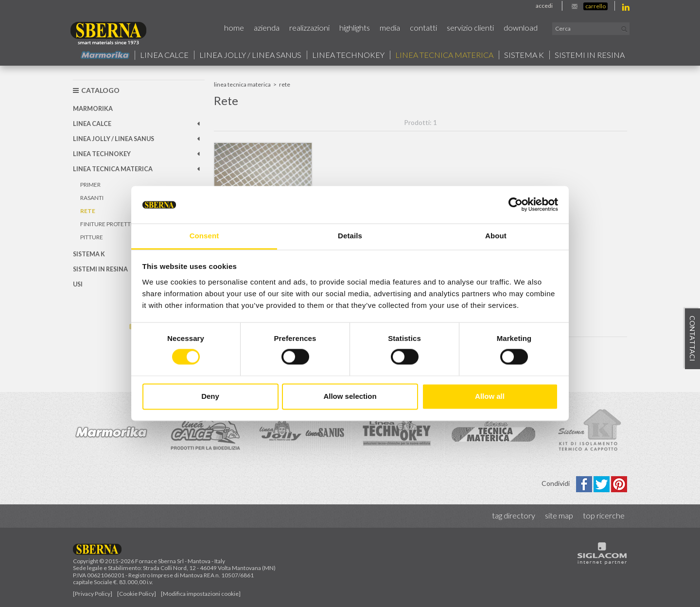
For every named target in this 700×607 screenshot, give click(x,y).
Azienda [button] (267, 27)
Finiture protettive (110, 224)
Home (234, 27)
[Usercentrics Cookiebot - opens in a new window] (516, 205)
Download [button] (521, 27)
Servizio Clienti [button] (470, 27)
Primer (90, 185)
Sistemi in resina (590, 55)
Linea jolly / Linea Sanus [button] (250, 55)
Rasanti (92, 198)
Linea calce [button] (164, 55)
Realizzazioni (309, 27)
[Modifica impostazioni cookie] (201, 594)
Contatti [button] (423, 27)
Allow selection (350, 396)
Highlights (355, 27)
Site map (559, 515)
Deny (210, 396)
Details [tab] (350, 236)
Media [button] (390, 27)
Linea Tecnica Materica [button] (444, 55)
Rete (88, 211)
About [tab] (496, 236)
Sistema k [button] (524, 55)
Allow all (490, 396)
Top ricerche (604, 515)
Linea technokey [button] (348, 55)
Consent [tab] (204, 236)
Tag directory (514, 515)
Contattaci (692, 339)
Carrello (595, 6)
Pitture (92, 237)
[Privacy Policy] (93, 594)
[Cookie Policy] (137, 594)
